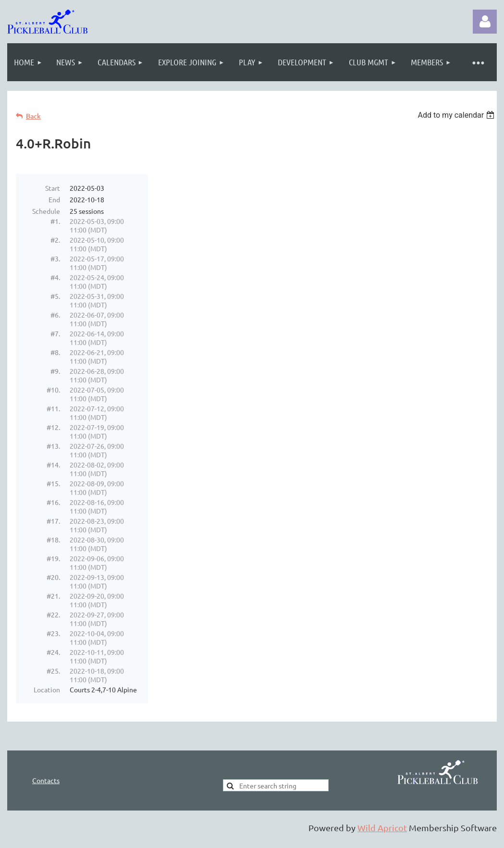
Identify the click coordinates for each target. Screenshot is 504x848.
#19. (53, 558)
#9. (55, 371)
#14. (53, 465)
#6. (55, 315)
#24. (53, 652)
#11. (53, 408)
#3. (55, 258)
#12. (53, 427)
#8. (55, 352)
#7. (55, 333)
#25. (53, 671)
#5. (55, 296)
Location (47, 689)
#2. (55, 240)
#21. (53, 596)
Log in (485, 22)
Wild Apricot (382, 828)
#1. (55, 221)
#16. (53, 502)
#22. (53, 614)
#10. (53, 390)
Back (33, 116)
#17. (53, 521)
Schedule (46, 211)
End (54, 199)
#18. (53, 540)
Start (53, 188)
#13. (53, 446)
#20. (53, 577)
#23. (53, 633)
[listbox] (457, 115)
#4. (55, 277)
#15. (53, 483)
